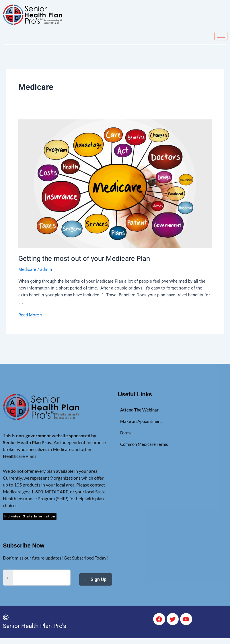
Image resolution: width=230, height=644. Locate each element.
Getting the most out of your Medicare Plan (84, 259)
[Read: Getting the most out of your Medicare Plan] (115, 183)
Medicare (27, 269)
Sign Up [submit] (96, 579)
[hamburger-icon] (221, 36)
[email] (42, 578)
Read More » (30, 315)
